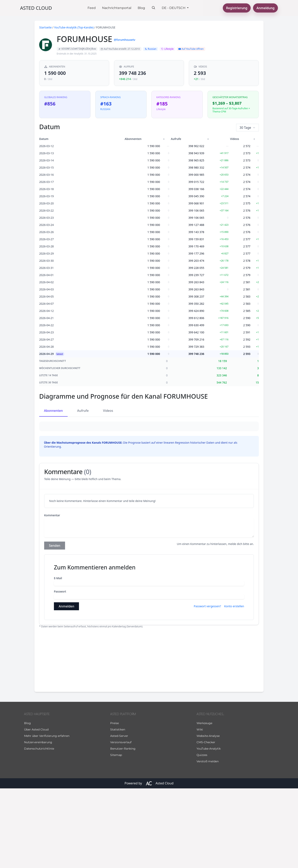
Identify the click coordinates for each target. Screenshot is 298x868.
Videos (108, 411)
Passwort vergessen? (207, 686)
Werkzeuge (204, 803)
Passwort (60, 671)
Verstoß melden (208, 841)
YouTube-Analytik (209, 828)
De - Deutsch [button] (174, 8)
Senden (55, 625)
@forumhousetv (125, 40)
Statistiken (118, 809)
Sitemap (116, 835)
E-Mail (58, 658)
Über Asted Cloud (36, 809)
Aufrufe (83, 411)
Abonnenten (53, 411)
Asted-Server (119, 815)
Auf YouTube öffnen (191, 49)
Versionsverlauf (121, 822)
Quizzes (202, 835)
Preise (114, 803)
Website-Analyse (208, 815)
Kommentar (52, 595)
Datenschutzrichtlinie (39, 828)
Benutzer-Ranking (123, 828)
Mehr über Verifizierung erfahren (47, 815)
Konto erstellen (234, 686)
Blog (141, 8)
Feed (92, 8)
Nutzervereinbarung (38, 822)
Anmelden (66, 686)
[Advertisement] (149, 739)
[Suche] (153, 8)
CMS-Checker (206, 822)
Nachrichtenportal (117, 8)
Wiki (200, 809)
